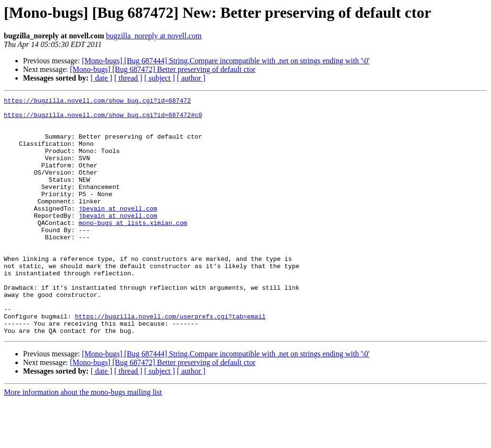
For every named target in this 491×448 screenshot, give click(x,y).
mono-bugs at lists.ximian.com (133, 248)
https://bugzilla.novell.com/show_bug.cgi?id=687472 (97, 102)
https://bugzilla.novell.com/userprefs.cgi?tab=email (170, 361)
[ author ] (191, 78)
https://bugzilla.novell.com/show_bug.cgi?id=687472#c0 (103, 119)
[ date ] (101, 78)
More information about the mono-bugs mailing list (83, 440)
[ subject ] (160, 78)
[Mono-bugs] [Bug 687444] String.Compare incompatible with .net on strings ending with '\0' (226, 61)
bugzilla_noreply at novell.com (154, 36)
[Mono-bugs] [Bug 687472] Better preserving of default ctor (163, 69)
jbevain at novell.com (118, 231)
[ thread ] (128, 78)
